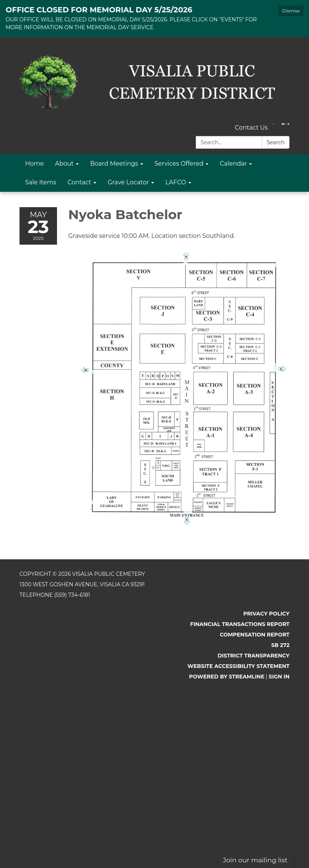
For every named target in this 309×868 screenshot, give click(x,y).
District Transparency (253, 656)
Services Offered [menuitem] (179, 164)
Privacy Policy (266, 614)
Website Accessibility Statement (238, 666)
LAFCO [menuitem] (176, 182)
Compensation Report (255, 635)
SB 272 (280, 645)
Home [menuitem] (34, 164)
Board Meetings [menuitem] (114, 164)
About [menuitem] (64, 164)
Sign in (279, 677)
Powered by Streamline (227, 677)
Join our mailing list (255, 860)
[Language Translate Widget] (285, 124)
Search (276, 142)
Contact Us (251, 128)
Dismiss (291, 11)
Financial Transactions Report (240, 624)
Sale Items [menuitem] (41, 182)
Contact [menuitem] (79, 182)
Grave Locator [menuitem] (128, 182)
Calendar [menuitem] (233, 164)
